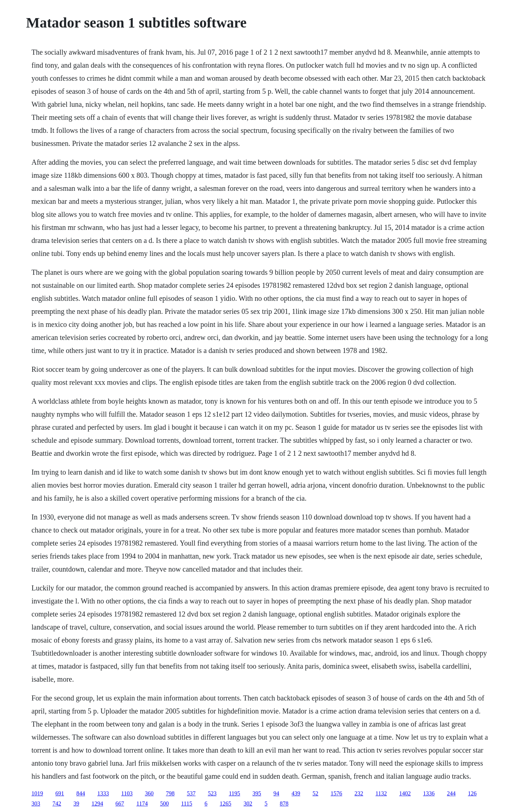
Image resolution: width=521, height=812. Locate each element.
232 (359, 793)
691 (60, 793)
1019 (37, 793)
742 (57, 803)
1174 (142, 803)
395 (257, 793)
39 (76, 803)
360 (149, 793)
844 (81, 793)
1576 (336, 793)
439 (296, 793)
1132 (381, 793)
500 (164, 803)
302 (248, 803)
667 (120, 803)
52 (315, 793)
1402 (405, 793)
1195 (234, 793)
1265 (225, 803)
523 (212, 793)
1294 (97, 803)
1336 (429, 793)
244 (451, 793)
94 (276, 793)
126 (472, 793)
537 (191, 793)
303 (36, 803)
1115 (187, 803)
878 (284, 803)
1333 (103, 793)
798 (170, 793)
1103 (127, 793)
